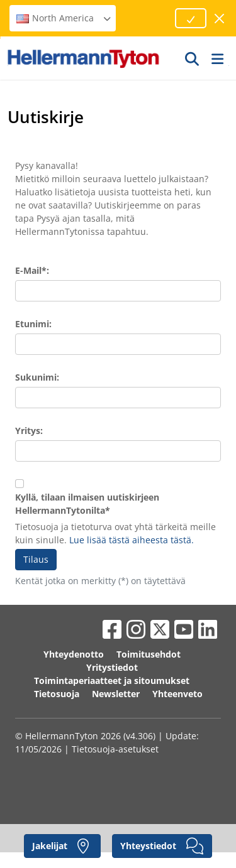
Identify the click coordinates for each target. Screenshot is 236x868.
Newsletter (116, 694)
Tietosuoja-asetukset (115, 749)
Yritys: (29, 431)
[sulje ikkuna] (220, 19)
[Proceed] (191, 18)
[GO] (193, 58)
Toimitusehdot (149, 654)
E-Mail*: (32, 270)
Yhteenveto (177, 694)
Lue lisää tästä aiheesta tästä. (132, 540)
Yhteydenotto (74, 654)
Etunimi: (33, 324)
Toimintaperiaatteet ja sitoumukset (112, 681)
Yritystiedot (112, 667)
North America (64, 18)
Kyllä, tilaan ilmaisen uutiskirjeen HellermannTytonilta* (87, 504)
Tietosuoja (57, 694)
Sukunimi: (37, 377)
